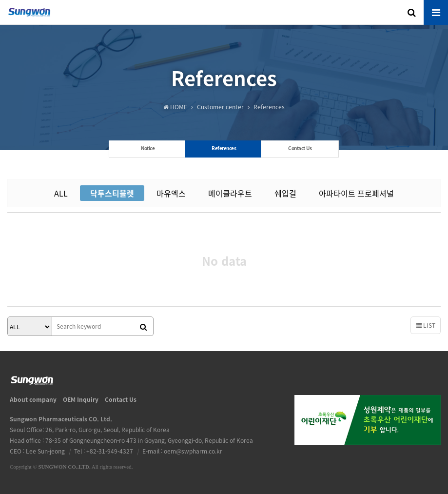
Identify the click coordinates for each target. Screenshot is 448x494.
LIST (426, 325)
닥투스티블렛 (112, 193)
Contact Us (121, 399)
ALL (61, 193)
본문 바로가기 (0, 0)
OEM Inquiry (81, 399)
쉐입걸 (285, 193)
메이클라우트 (230, 193)
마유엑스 (171, 193)
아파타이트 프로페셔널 (356, 193)
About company (33, 399)
